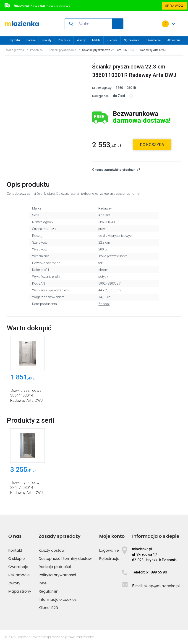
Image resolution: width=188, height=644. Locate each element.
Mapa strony (20, 591)
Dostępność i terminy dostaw (65, 559)
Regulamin (49, 591)
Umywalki (14, 40)
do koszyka (152, 145)
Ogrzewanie (132, 40)
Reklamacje (19, 575)
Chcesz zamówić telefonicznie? (116, 170)
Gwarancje (18, 567)
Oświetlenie (153, 40)
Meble (96, 40)
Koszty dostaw (52, 550)
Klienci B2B (48, 608)
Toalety (47, 40)
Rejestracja (109, 559)
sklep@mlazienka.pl (162, 586)
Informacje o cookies (58, 600)
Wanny (81, 40)
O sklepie (16, 559)
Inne (43, 583)
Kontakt (15, 550)
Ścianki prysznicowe (62, 50)
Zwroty (14, 583)
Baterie (31, 40)
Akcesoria (174, 40)
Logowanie (109, 550)
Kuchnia (112, 40)
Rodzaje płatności (55, 567)
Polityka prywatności (57, 575)
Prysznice (64, 40)
